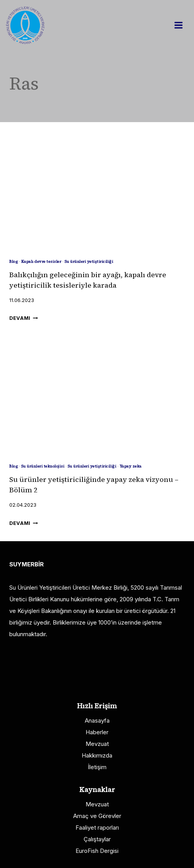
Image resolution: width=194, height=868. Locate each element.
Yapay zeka (131, 466)
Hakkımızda (97, 755)
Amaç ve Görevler (97, 816)
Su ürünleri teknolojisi (43, 466)
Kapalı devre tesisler (41, 261)
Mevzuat (97, 744)
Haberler (97, 732)
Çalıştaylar (97, 839)
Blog (14, 261)
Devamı (24, 318)
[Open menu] (182, 25)
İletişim (97, 767)
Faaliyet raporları (97, 827)
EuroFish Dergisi (97, 851)
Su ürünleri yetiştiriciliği (89, 261)
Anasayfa (97, 720)
